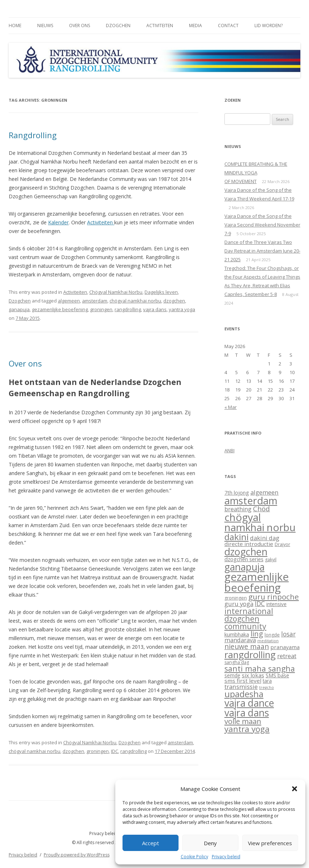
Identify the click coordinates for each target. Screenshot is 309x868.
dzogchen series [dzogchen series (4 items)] (244, 559)
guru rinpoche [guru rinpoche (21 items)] (274, 597)
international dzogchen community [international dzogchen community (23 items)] (249, 619)
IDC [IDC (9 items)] (260, 604)
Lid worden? (269, 26)
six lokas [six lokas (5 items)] (253, 675)
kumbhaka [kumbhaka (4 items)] (237, 634)
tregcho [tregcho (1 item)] (267, 687)
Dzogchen (118, 26)
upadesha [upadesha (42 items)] (244, 694)
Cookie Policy (194, 857)
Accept (151, 843)
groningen (101, 309)
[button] (295, 789)
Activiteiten (160, 26)
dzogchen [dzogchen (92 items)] (246, 552)
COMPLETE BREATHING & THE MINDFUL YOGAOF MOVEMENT (256, 173)
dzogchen (174, 301)
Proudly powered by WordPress (77, 855)
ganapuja (19, 309)
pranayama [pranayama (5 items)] (285, 647)
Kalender (58, 222)
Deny (210, 843)
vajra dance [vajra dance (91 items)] (249, 703)
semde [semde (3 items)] (232, 676)
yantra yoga (182, 309)
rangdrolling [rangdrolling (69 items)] (250, 655)
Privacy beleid (226, 857)
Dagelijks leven (161, 292)
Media (196, 26)
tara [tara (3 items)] (267, 681)
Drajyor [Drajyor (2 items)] (282, 544)
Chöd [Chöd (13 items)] (261, 509)
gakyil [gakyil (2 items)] (271, 560)
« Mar (231, 407)
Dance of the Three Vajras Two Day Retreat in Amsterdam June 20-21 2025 (262, 251)
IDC (115, 751)
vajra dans (155, 309)
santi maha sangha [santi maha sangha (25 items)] (260, 668)
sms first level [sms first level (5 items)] (243, 681)
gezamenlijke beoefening (60, 309)
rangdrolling (128, 309)
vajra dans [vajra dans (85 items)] (247, 713)
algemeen (69, 301)
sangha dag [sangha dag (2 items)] (237, 662)
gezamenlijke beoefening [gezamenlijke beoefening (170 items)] (257, 582)
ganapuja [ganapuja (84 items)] (244, 567)
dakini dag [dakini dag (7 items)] (265, 538)
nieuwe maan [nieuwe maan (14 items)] (247, 647)
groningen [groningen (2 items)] (236, 598)
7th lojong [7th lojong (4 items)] (237, 492)
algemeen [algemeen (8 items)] (265, 492)
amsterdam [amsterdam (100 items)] (251, 501)
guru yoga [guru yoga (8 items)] (239, 604)
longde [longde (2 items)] (272, 635)
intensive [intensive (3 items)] (276, 604)
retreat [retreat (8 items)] (287, 656)
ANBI (229, 450)
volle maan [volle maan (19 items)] (243, 721)
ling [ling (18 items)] (257, 634)
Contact (228, 26)
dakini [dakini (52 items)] (237, 537)
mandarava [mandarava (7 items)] (240, 640)
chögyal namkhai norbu (135, 301)
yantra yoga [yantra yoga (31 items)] (247, 729)
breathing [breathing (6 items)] (238, 509)
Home (15, 26)
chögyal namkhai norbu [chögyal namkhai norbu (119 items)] (260, 522)
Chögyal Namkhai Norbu (116, 292)
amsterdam (95, 301)
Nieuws (45, 26)
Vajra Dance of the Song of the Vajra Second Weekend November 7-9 (262, 225)
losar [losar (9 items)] (288, 634)
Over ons (80, 26)
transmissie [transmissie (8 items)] (241, 687)
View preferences (270, 843)
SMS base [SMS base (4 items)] (277, 675)
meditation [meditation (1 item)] (268, 641)
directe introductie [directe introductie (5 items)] (249, 544)
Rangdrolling (33, 135)
